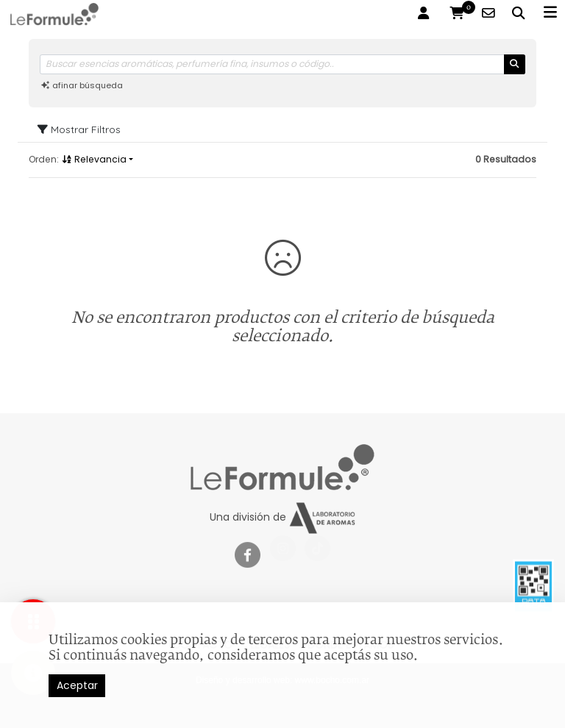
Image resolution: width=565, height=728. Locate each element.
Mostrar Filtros (79, 129)
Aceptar (77, 685)
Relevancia (94, 159)
